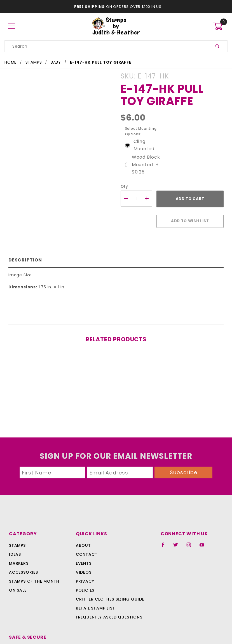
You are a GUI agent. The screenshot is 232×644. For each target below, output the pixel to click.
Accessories (23, 564)
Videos (70, 564)
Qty (124, 181)
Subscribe (184, 464)
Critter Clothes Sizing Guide (95, 591)
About (69, 537)
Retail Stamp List (82, 600)
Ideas (15, 546)
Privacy (71, 573)
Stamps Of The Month (33, 573)
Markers (19, 555)
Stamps (17, 537)
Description (24, 252)
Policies (72, 582)
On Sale (18, 582)
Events (70, 555)
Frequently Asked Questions (95, 609)
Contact (72, 546)
